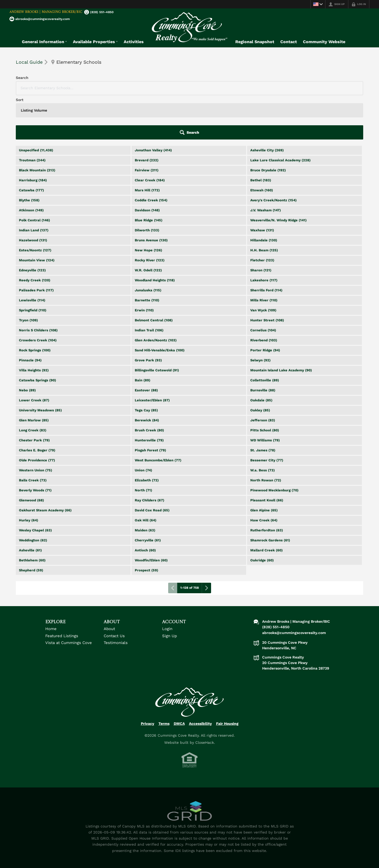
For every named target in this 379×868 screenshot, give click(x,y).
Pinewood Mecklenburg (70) (274, 446)
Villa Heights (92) (34, 326)
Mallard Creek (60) (266, 506)
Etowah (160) (262, 146)
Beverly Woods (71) (35, 446)
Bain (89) (143, 336)
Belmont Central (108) (154, 276)
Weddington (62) (33, 496)
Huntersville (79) (149, 396)
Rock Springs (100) (35, 306)
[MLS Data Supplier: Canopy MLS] (189, 767)
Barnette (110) (147, 256)
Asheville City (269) (267, 106)
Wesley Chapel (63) (35, 486)
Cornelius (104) (263, 286)
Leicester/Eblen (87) (152, 356)
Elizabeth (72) (147, 436)
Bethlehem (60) (32, 516)
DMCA (179, 679)
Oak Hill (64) (146, 476)
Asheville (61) (30, 506)
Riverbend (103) (264, 296)
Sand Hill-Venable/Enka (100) (160, 306)
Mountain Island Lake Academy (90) (281, 326)
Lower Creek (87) (34, 356)
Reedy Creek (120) (35, 236)
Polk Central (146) (34, 176)
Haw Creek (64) (264, 476)
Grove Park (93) (148, 316)
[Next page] (206, 544)
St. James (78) (263, 406)
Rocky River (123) (150, 216)
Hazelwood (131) (33, 196)
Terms (164, 679)
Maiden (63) (145, 486)
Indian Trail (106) (149, 286)
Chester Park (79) (34, 396)
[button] (348, 88)
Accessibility (200, 679)
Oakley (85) (260, 366)
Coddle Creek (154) (151, 156)
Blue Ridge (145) (149, 176)
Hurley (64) (29, 476)
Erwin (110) (144, 266)
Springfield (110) (33, 266)
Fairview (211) (147, 126)
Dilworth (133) (147, 186)
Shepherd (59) (31, 526)
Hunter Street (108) (267, 276)
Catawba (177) (31, 146)
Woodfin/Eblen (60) (151, 516)
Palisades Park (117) (36, 246)
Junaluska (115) (148, 246)
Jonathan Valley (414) (153, 106)
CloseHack (205, 698)
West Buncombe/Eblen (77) (158, 416)
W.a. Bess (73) (263, 426)
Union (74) (143, 426)
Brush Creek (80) (149, 386)
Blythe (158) (29, 156)
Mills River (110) (264, 256)
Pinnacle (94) (30, 316)
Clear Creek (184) (150, 136)
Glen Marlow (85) (34, 376)
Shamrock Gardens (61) (270, 496)
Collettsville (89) (265, 336)
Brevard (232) (147, 116)
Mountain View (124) (37, 216)
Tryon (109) (28, 276)
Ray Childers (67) (149, 456)
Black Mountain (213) (37, 126)
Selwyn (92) (260, 316)
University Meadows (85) (40, 366)
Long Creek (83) (33, 386)
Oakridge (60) (262, 516)
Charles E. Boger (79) (37, 406)
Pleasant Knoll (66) (267, 456)
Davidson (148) (147, 166)
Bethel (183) (261, 136)
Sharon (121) (261, 226)
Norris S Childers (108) (38, 286)
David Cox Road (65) (152, 466)
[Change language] (317, 4)
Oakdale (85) (261, 356)
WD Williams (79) (265, 396)
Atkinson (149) (31, 166)
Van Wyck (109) (263, 266)
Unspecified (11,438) (36, 106)
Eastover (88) (146, 346)
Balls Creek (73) (33, 436)
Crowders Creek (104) (38, 296)
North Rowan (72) (266, 436)
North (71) (143, 446)
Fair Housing (227, 679)
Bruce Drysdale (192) (268, 126)
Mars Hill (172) (147, 146)
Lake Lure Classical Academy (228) (280, 116)
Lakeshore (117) (264, 236)
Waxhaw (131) (262, 186)
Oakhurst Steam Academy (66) (45, 466)
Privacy (148, 679)
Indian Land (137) (34, 186)
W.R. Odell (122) (148, 226)
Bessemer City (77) (267, 416)
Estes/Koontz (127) (35, 206)
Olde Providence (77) (37, 416)
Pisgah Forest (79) (150, 406)
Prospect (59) (146, 526)
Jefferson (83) (263, 376)
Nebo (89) (27, 346)
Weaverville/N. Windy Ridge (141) (278, 176)
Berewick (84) (147, 376)
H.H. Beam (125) (264, 206)
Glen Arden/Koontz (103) (156, 296)
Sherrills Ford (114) (266, 246)
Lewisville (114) (32, 256)
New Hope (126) (148, 206)
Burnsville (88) (263, 346)
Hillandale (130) (264, 196)
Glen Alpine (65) (264, 466)
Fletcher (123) (262, 216)
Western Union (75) (36, 426)
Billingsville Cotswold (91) (157, 326)
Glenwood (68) (31, 456)
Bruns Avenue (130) (151, 196)
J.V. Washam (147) (266, 166)
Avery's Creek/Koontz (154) (273, 156)
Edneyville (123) (32, 226)
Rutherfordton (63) (267, 486)
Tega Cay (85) (146, 366)
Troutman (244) (32, 116)
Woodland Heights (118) (155, 236)
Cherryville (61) (148, 496)
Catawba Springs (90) (38, 336)
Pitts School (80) (265, 386)
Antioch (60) (145, 506)
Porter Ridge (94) (265, 306)
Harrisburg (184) (33, 136)
